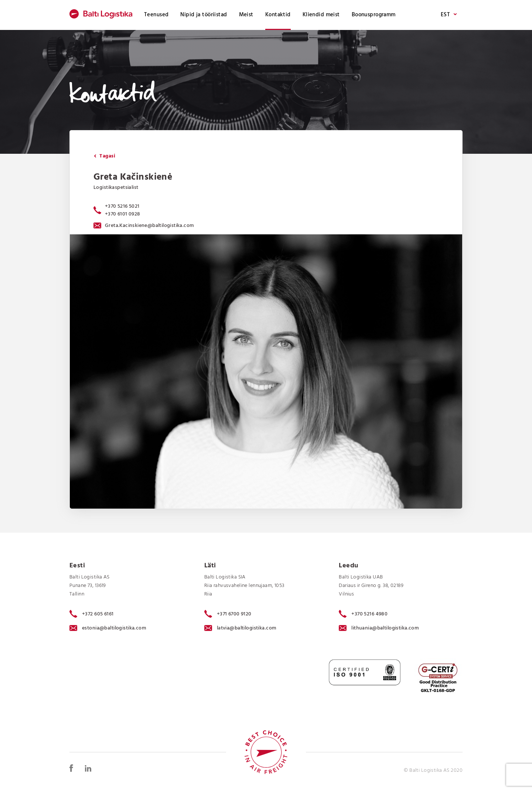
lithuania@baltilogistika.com (379, 628)
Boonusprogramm (374, 15)
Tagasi (105, 156)
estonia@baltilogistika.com (108, 628)
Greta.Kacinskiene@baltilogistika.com (144, 226)
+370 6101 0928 (123, 214)
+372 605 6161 (92, 614)
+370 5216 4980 (363, 614)
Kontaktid (278, 15)
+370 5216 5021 (122, 206)
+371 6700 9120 (228, 614)
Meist (246, 15)
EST (449, 15)
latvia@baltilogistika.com (241, 628)
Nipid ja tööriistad (204, 15)
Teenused (156, 15)
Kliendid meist (321, 15)
